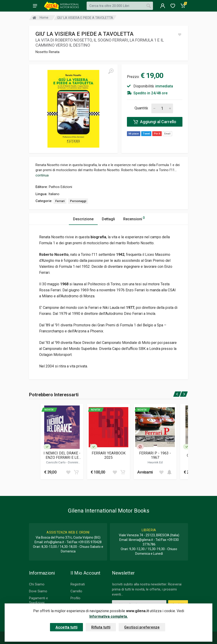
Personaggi (78, 201)
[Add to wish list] (68, 472)
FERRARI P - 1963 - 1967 (155, 455)
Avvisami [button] (145, 472)
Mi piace (134, 134)
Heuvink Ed (155, 462)
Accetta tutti (66, 627)
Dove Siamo (38, 591)
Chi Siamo (37, 584)
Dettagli (108, 219)
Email (167, 134)
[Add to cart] (76, 472)
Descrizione (83, 219)
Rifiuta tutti (101, 627)
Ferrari (60, 201)
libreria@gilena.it (141, 540)
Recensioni (134, 218)
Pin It (157, 134)
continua (42, 175)
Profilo (75, 598)
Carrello (76, 591)
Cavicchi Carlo (56, 462)
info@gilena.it (54, 542)
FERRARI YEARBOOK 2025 (109, 455)
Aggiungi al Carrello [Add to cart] (155, 122)
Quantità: (141, 108)
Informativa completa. (109, 616)
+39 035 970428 (90, 542)
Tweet (146, 134)
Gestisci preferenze (142, 627)
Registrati (78, 584)
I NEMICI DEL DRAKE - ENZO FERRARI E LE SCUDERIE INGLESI (62, 455)
